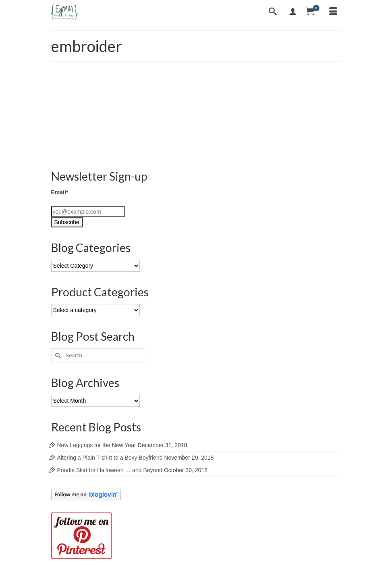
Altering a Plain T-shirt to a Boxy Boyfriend (110, 458)
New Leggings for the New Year (97, 445)
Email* (60, 192)
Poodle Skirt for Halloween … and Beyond (110, 470)
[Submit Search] (57, 355)
